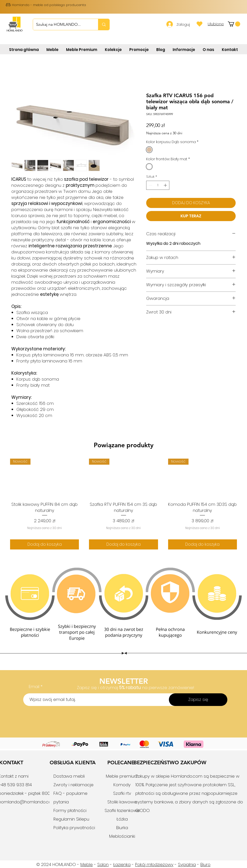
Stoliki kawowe (122, 802)
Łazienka (122, 864)
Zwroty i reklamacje (73, 785)
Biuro (205, 864)
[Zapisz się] (198, 700)
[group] (124, 504)
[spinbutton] (158, 185)
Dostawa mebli (69, 776)
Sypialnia (187, 864)
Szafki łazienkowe (122, 810)
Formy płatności (70, 810)
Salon (103, 864)
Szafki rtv (122, 793)
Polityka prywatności (74, 828)
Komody (122, 785)
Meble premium (122, 776)
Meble (87, 864)
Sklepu (82, 819)
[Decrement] (150, 185)
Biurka (122, 828)
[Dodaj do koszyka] (44, 544)
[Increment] (166, 185)
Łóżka (122, 819)
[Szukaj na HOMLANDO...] (62, 24)
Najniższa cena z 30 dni (164, 133)
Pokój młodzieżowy (154, 864)
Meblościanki (122, 836)
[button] (234, 24)
